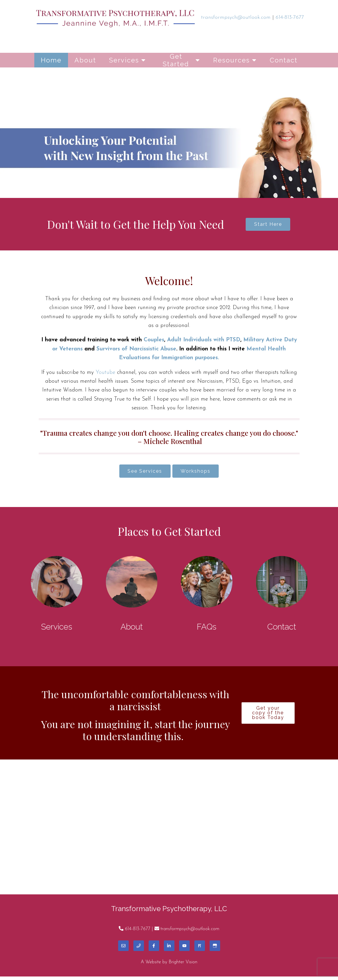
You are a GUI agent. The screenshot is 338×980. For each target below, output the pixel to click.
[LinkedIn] (169, 949)
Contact (284, 60)
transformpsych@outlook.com (190, 932)
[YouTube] (184, 949)
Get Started (176, 60)
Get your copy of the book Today (268, 716)
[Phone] (139, 949)
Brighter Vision (183, 966)
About (85, 60)
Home (51, 60)
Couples (154, 342)
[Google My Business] (215, 949)
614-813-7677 (138, 932)
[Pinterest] (200, 949)
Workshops (198, 473)
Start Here (268, 225)
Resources (231, 60)
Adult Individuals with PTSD (204, 342)
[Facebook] (154, 949)
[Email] (123, 949)
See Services (142, 473)
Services (124, 60)
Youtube (105, 374)
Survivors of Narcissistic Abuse (136, 351)
